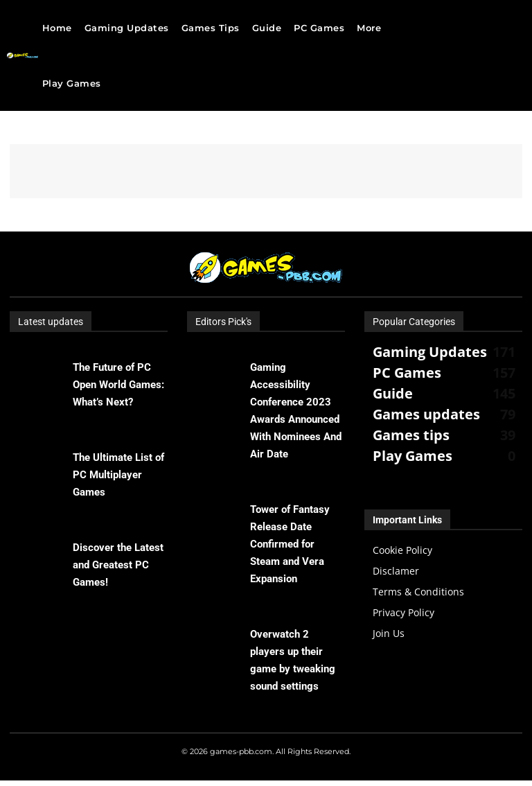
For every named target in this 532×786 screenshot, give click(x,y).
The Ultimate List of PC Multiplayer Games (118, 475)
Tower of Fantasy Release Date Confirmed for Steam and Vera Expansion (290, 544)
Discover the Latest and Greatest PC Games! (118, 565)
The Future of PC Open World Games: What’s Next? (118, 385)
